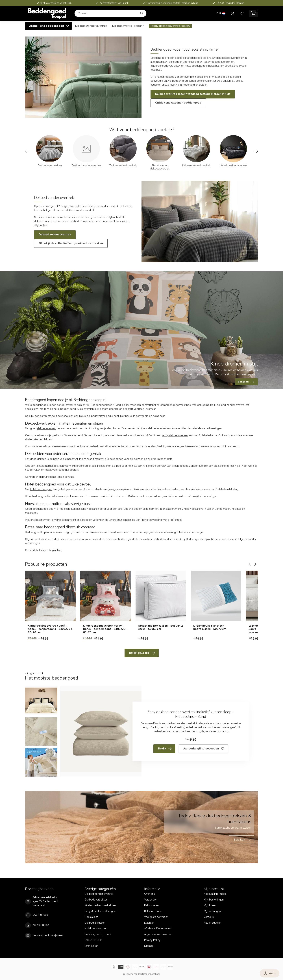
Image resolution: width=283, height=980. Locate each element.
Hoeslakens (91, 917)
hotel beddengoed (41, 489)
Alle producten (213, 923)
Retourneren (151, 905)
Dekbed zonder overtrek (91, 26)
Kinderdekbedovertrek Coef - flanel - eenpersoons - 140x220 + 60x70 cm (50, 629)
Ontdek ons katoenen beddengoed (178, 103)
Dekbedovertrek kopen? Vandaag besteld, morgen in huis (193, 94)
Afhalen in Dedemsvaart (158, 929)
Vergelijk (209, 917)
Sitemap (149, 946)
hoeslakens (32, 409)
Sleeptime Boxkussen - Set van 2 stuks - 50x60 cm (161, 627)
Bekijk (165, 749)
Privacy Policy (152, 940)
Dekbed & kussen (95, 923)
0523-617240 (40, 915)
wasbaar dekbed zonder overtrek (162, 539)
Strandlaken (91, 946)
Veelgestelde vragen (156, 917)
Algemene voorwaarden (158, 934)
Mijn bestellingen (214, 900)
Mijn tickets (210, 905)
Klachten (149, 923)
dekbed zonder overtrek (231, 405)
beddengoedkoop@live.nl (48, 935)
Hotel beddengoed (96, 929)
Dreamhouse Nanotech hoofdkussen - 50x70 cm (210, 627)
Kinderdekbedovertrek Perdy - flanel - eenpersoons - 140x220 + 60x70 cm (105, 629)
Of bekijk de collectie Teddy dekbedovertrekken (71, 243)
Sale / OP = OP (93, 940)
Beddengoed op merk (98, 934)
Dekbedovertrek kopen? (128, 26)
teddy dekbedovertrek (175, 435)
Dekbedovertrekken (96, 900)
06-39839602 (41, 925)
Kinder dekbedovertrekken (100, 905)
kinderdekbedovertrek (97, 539)
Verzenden (151, 900)
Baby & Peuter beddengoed (101, 911)
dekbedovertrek (46, 428)
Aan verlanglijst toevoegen (204, 749)
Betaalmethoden (154, 911)
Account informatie (215, 894)
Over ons (150, 894)
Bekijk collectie (142, 653)
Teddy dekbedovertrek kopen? (170, 26)
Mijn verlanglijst (213, 911)
